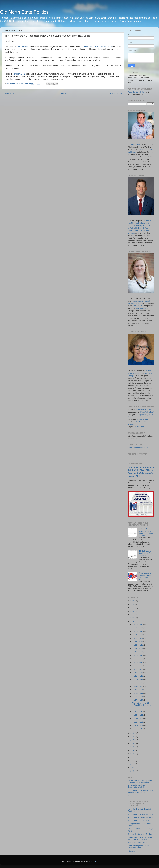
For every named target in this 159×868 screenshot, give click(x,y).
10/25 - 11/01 (138, 638)
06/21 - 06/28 (138, 686)
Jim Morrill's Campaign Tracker (140, 834)
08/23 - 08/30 (138, 659)
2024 (133, 608)
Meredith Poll (138, 306)
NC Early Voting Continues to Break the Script (146, 553)
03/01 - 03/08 (138, 718)
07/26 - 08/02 (138, 669)
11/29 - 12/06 (138, 628)
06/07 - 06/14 (138, 693)
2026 (133, 601)
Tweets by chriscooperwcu (138, 448)
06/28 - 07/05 (138, 683)
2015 (133, 747)
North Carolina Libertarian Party (140, 820)
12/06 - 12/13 (138, 624)
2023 (133, 611)
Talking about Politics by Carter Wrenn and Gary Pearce (140, 838)
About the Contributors (137, 92)
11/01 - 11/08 (138, 635)
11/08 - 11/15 (138, 631)
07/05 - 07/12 (138, 679)
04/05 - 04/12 (138, 715)
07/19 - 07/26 (138, 673)
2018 (133, 737)
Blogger (93, 861)
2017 (133, 740)
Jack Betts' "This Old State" (138, 843)
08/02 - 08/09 (138, 666)
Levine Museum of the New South (97, 47)
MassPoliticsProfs (147, 412)
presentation (19, 74)
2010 (133, 764)
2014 (133, 750)
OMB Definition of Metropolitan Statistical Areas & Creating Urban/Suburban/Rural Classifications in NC (140, 784)
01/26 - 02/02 (138, 725)
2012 (133, 757)
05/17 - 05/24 (138, 700)
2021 (133, 618)
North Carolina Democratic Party (140, 814)
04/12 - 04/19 (138, 712)
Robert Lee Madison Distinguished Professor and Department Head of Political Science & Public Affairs (140, 226)
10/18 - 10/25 (138, 642)
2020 (133, 621)
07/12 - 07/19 (138, 676)
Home (64, 94)
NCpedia (131, 851)
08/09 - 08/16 (138, 662)
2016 (133, 743)
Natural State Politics (144, 410)
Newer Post (11, 94)
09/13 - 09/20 (138, 652)
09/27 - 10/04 (138, 648)
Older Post (116, 94)
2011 (133, 761)
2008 (133, 771)
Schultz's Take (142, 419)
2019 (133, 733)
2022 (133, 615)
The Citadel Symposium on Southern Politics (138, 847)
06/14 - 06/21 (138, 690)
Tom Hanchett (23, 47)
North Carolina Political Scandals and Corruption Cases (141, 791)
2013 (133, 754)
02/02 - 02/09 (138, 722)
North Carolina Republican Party (140, 817)
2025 (133, 604)
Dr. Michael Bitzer (135, 144)
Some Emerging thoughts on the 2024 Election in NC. (145, 576)
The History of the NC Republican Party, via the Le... (143, 705)
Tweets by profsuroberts (137, 457)
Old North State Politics (24, 12)
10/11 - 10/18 (138, 645)
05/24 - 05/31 (138, 697)
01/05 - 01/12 (138, 729)
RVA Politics (139, 427)
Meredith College (142, 308)
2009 (133, 767)
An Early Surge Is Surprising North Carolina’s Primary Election (146, 532)
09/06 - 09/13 (138, 655)
